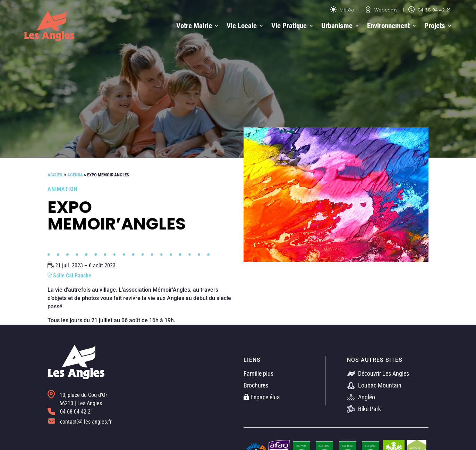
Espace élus (262, 397)
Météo (342, 10)
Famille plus (258, 373)
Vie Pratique (289, 26)
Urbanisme (337, 26)
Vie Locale (242, 26)
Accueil (55, 175)
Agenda (75, 175)
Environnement (388, 26)
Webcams (381, 10)
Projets (435, 26)
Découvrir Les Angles (378, 373)
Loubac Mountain (374, 385)
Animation (63, 189)
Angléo (361, 397)
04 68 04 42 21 (429, 10)
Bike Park (364, 409)
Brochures (256, 385)
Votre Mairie (194, 26)
